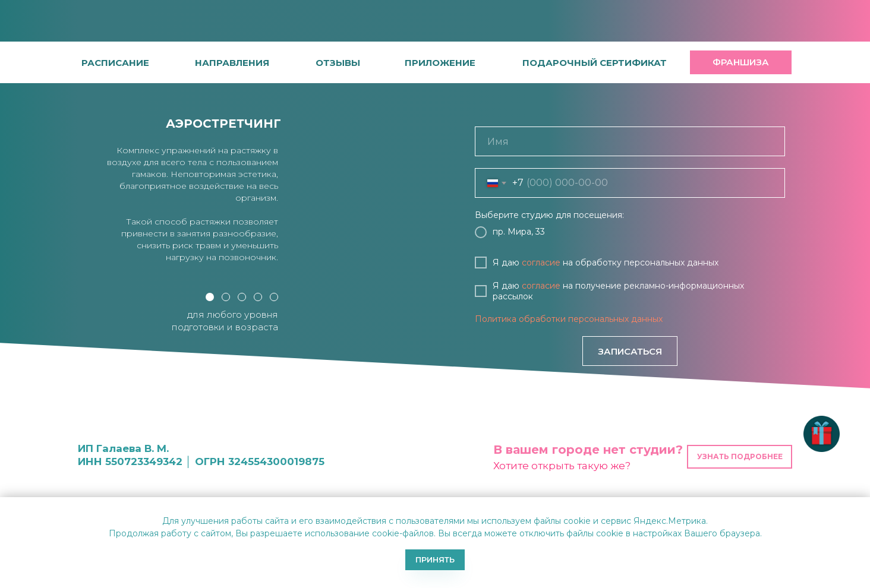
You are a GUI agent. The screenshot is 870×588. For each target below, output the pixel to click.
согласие (541, 263)
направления (232, 63)
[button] (338, 63)
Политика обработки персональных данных (569, 319)
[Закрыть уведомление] (861, 506)
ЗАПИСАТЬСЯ (630, 351)
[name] (630, 141)
